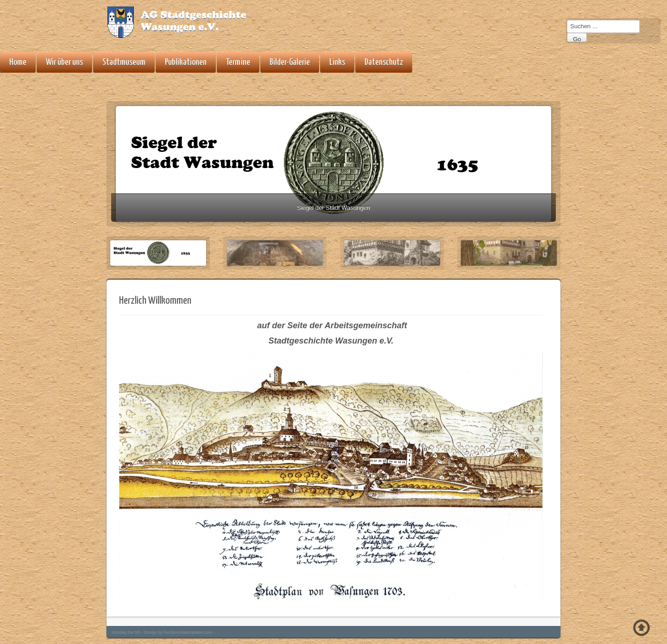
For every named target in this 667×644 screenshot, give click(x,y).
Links (337, 62)
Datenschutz (384, 62)
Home (18, 62)
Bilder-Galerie (290, 62)
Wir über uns (64, 62)
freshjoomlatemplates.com (188, 632)
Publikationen (186, 62)
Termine (238, 62)
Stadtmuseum (124, 62)
